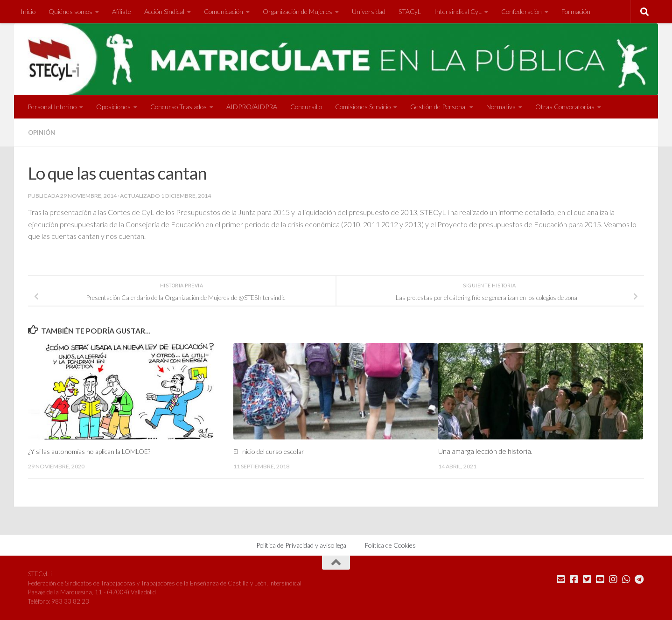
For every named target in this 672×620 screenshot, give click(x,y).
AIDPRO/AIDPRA (252, 107)
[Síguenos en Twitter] (587, 579)
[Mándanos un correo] (561, 579)
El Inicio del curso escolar (272, 451)
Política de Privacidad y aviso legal (302, 545)
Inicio (28, 11)
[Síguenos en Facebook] (574, 579)
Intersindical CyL (458, 11)
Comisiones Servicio (363, 107)
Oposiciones (113, 107)
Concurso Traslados (178, 107)
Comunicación (224, 11)
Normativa (501, 107)
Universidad (369, 11)
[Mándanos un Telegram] (639, 579)
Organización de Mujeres (297, 11)
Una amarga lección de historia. (485, 451)
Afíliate (122, 11)
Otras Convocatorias (565, 107)
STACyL (410, 11)
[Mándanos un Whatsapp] (626, 579)
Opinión (43, 132)
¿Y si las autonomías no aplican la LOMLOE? (92, 451)
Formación (576, 11)
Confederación (521, 11)
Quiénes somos (70, 11)
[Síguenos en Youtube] (600, 579)
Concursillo (306, 107)
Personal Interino (52, 107)
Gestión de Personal (438, 107)
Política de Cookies (390, 545)
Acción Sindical (164, 11)
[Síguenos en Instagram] (613, 579)
